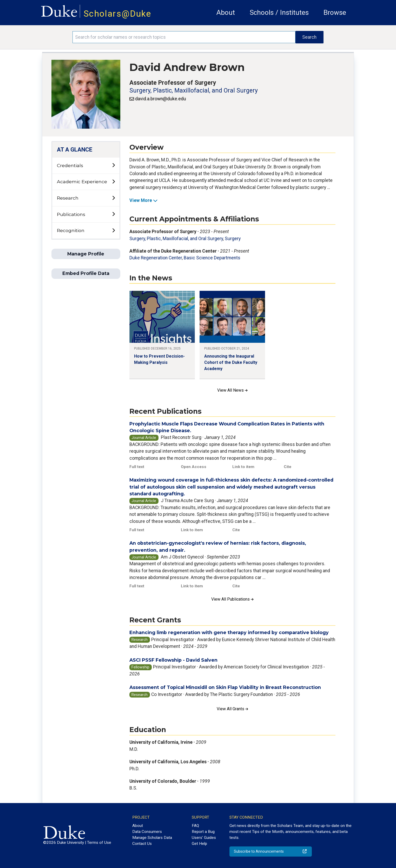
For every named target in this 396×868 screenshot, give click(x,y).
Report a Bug (203, 832)
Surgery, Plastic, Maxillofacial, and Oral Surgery (194, 91)
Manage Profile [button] (86, 254)
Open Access (194, 467)
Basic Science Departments (212, 258)
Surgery (233, 239)
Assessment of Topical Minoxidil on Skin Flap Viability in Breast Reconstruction (225, 687)
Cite (288, 467)
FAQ (195, 826)
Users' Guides (204, 838)
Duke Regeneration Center (156, 258)
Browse (335, 12)
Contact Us (142, 844)
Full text (137, 467)
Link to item (243, 467)
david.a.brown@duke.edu (161, 99)
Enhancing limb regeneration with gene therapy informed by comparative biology (229, 632)
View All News (232, 390)
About (226, 12)
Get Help (199, 844)
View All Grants (232, 709)
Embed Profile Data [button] (86, 273)
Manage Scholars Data (152, 838)
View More (144, 200)
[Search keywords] (184, 37)
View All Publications (232, 599)
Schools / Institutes (279, 12)
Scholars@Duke (117, 14)
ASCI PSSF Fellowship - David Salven (173, 660)
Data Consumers (147, 832)
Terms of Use (99, 843)
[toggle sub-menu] (113, 165)
